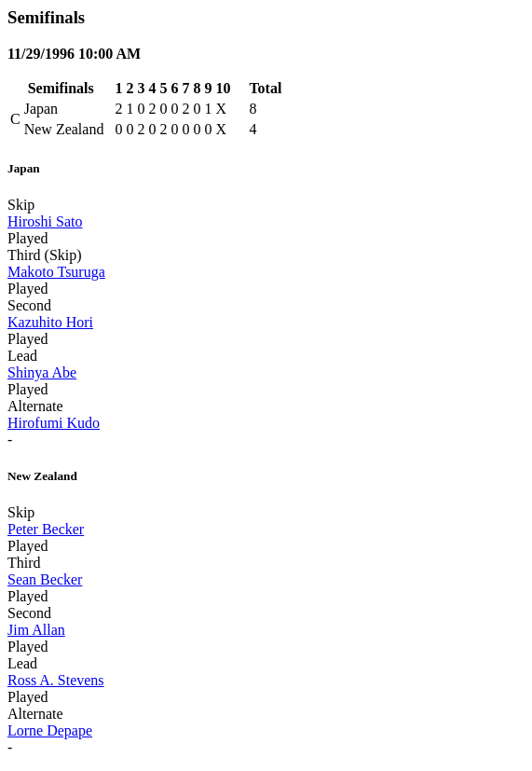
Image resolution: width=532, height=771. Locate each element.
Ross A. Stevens (56, 680)
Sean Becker (45, 579)
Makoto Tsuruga (56, 272)
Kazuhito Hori (50, 322)
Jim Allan (36, 630)
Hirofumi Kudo (54, 423)
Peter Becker (46, 529)
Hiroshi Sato (45, 221)
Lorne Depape (50, 730)
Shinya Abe (42, 372)
